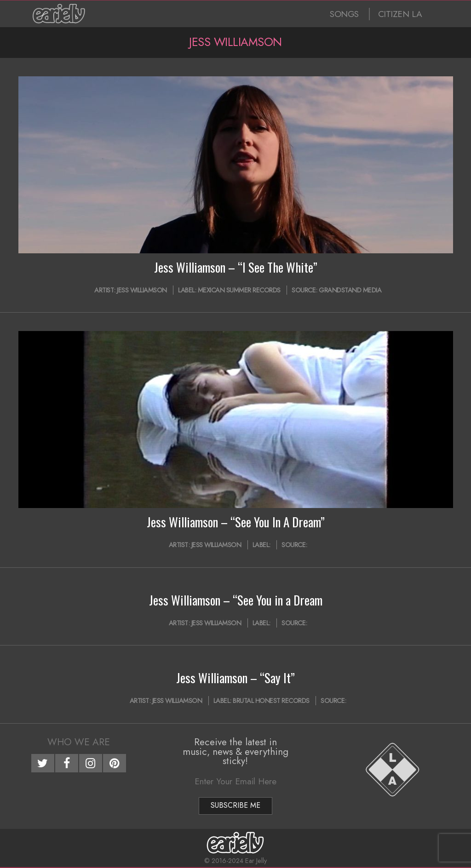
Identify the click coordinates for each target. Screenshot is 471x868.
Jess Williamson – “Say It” (235, 678)
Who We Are (79, 742)
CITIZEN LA (400, 14)
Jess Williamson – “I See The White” (236, 267)
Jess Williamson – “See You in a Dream (236, 600)
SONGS (344, 14)
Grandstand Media (350, 290)
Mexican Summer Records (239, 290)
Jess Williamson (142, 290)
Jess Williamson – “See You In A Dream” (236, 522)
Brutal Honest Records (271, 701)
